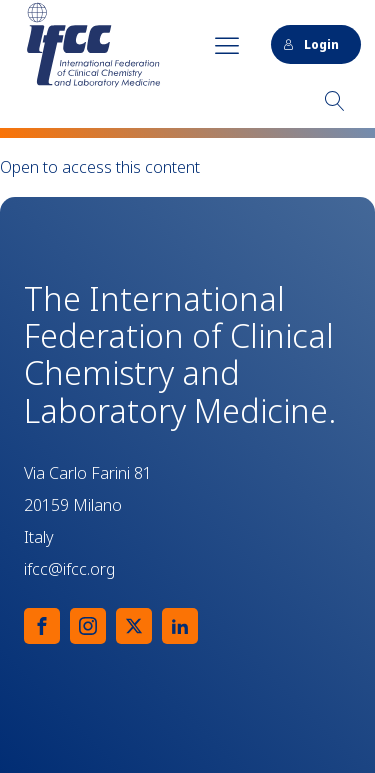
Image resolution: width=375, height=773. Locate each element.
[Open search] (335, 101)
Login (311, 44)
